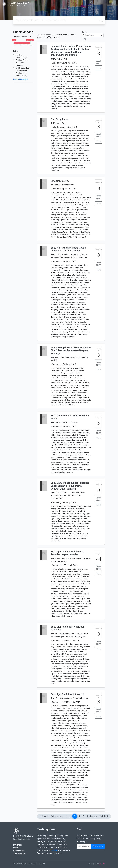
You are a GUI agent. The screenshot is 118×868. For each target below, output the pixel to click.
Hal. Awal (44, 816)
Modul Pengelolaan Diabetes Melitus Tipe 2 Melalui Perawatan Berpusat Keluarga (71, 350)
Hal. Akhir (104, 816)
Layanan (17, 848)
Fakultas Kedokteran (21, 56)
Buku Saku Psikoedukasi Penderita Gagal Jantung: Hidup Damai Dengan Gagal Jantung (70, 486)
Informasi (17, 845)
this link (54, 850)
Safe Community (60, 181)
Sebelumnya (57, 816)
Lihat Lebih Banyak (21, 79)
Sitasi (99, 68)
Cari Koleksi (98, 846)
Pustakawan (19, 851)
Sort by (85, 32)
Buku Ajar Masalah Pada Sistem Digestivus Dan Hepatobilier (68, 249)
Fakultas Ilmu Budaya (21, 74)
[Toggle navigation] (113, 4)
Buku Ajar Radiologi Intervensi (67, 694)
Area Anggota (19, 854)
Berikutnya (92, 816)
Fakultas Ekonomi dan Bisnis (23, 63)
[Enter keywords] (84, 846)
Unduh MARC (99, 62)
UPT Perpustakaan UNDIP (23, 69)
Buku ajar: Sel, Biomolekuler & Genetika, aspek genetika (67, 553)
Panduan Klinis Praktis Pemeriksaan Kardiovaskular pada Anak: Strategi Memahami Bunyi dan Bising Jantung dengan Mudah (71, 51)
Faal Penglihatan (60, 119)
